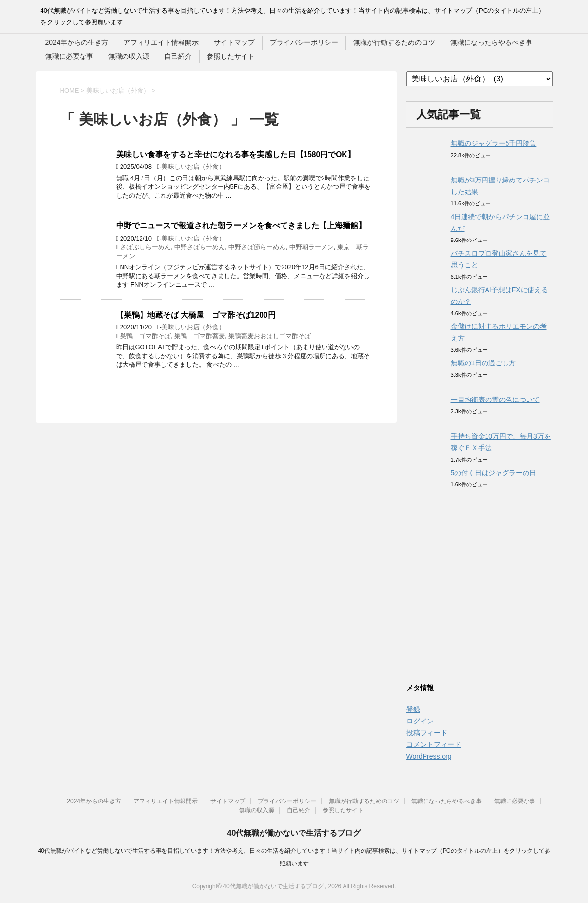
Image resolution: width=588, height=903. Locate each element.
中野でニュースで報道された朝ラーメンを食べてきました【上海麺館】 (241, 226)
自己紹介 (178, 56)
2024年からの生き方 (77, 42)
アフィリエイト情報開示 (161, 42)
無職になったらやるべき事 (491, 42)
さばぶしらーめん (145, 247)
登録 (413, 709)
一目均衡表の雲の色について (495, 400)
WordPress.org (429, 756)
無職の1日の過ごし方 (484, 363)
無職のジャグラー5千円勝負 (494, 143)
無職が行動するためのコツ (394, 42)
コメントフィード (434, 744)
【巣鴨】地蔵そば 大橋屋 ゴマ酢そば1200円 (196, 315)
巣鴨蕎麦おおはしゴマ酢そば (270, 336)
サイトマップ (234, 42)
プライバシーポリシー (304, 42)
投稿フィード (427, 733)
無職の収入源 (129, 56)
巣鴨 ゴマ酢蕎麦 (200, 336)
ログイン (420, 721)
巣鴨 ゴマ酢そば (145, 336)
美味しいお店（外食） (193, 167)
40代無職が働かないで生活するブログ (294, 833)
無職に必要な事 (69, 56)
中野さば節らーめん (257, 247)
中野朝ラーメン (312, 247)
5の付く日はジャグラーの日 (494, 473)
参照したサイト (231, 56)
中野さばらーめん (200, 247)
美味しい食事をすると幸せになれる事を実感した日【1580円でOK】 (236, 154)
